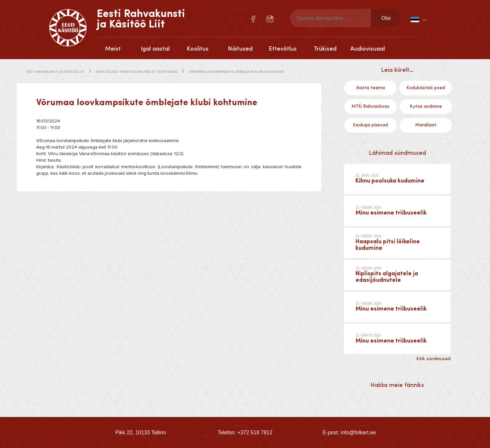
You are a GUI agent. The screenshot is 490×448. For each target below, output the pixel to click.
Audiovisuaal (368, 49)
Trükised (325, 49)
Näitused (240, 49)
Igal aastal (155, 49)
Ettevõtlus (283, 49)
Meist (113, 49)
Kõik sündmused (433, 359)
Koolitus (198, 49)
